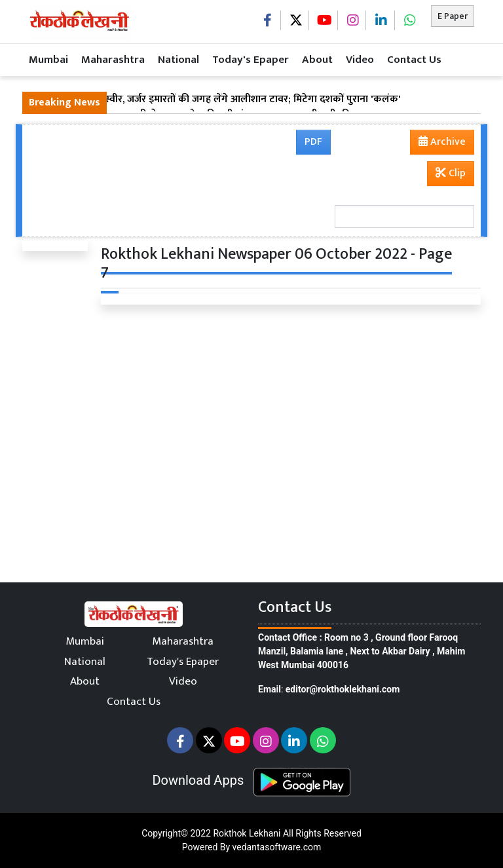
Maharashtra (113, 60)
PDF (313, 142)
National (178, 60)
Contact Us (414, 60)
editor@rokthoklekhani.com (343, 689)
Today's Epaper (251, 60)
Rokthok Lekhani (247, 833)
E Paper (453, 16)
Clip (451, 173)
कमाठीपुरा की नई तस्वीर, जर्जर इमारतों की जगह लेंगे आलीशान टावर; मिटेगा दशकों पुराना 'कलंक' (215, 100)
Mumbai (48, 60)
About (317, 60)
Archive (438, 143)
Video (360, 60)
